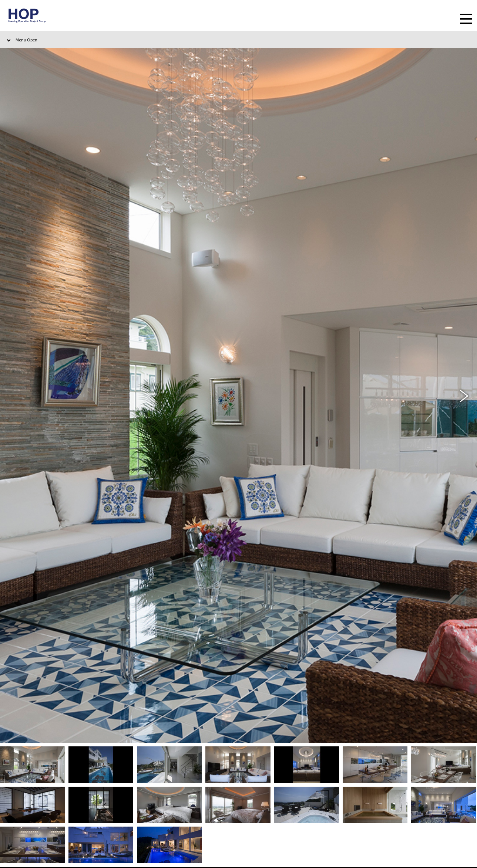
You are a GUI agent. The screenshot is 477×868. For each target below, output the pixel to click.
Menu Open (26, 40)
